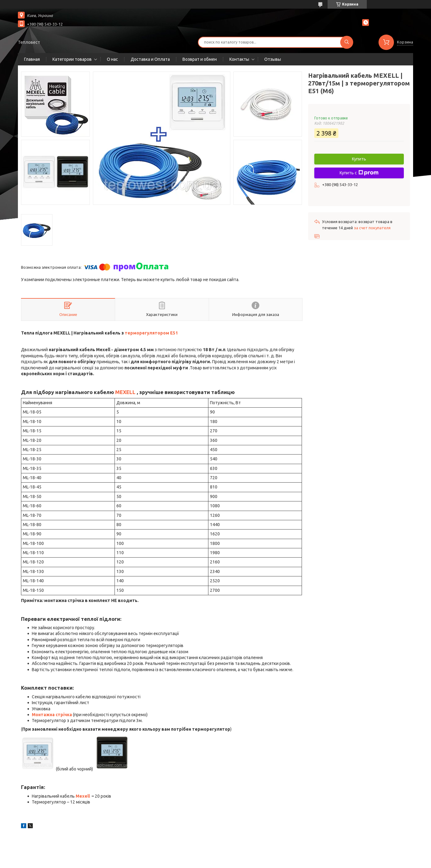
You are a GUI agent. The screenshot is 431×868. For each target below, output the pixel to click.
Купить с (359, 173)
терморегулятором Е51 (151, 333)
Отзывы (273, 59)
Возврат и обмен (200, 59)
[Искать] (347, 42)
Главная (32, 59)
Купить (359, 159)
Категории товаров (72, 59)
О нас (112, 59)
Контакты (239, 59)
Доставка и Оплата (150, 59)
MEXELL (125, 392)
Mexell (83, 796)
